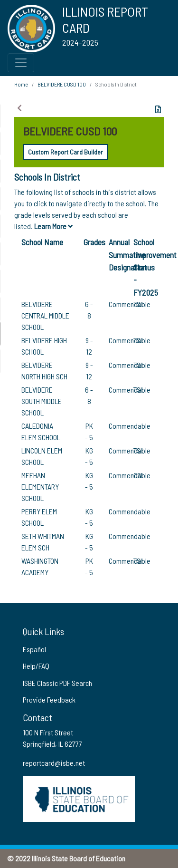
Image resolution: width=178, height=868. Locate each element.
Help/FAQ (36, 666)
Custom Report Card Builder (66, 152)
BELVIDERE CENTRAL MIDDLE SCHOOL (45, 315)
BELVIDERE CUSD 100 (62, 84)
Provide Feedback (49, 699)
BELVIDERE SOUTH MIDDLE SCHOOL (42, 401)
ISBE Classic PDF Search (57, 683)
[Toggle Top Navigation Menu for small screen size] (21, 63)
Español (34, 649)
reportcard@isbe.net (54, 763)
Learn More (53, 226)
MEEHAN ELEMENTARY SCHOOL (40, 487)
